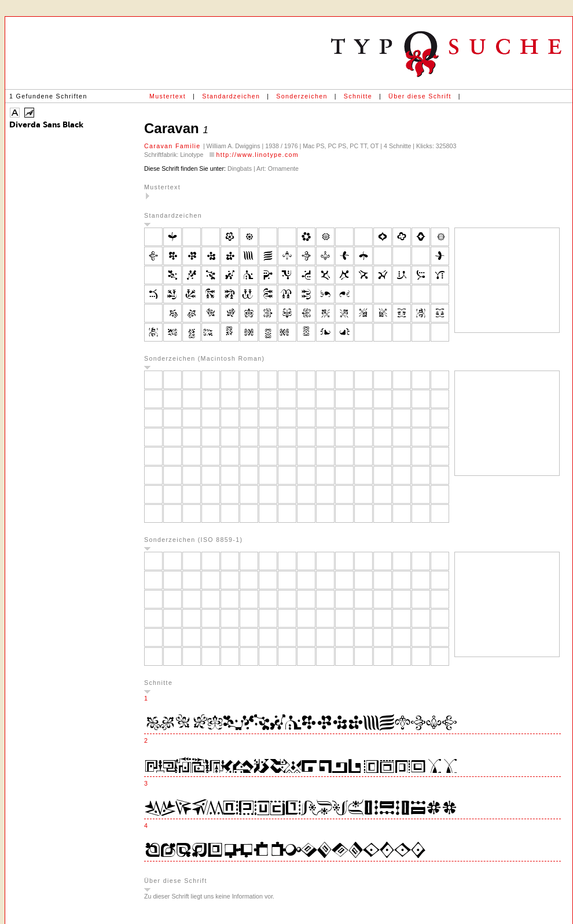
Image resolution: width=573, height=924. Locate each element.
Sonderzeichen (302, 96)
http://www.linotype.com (257, 155)
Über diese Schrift (420, 96)
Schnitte (358, 96)
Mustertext (168, 96)
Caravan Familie (174, 146)
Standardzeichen (231, 96)
